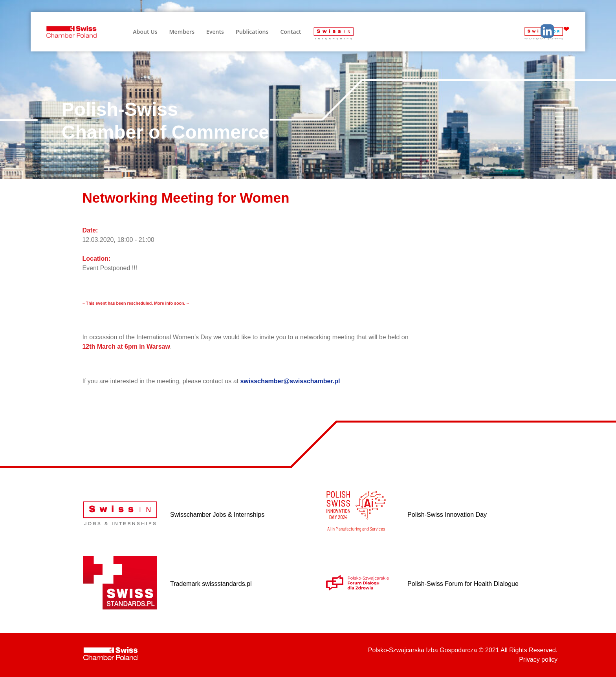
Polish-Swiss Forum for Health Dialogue (463, 584)
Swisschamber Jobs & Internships (217, 515)
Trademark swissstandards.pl (211, 584)
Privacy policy (538, 660)
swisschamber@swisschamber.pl (290, 381)
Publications (252, 32)
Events (215, 32)
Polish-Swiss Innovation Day (447, 515)
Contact (291, 32)
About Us (145, 32)
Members (182, 32)
